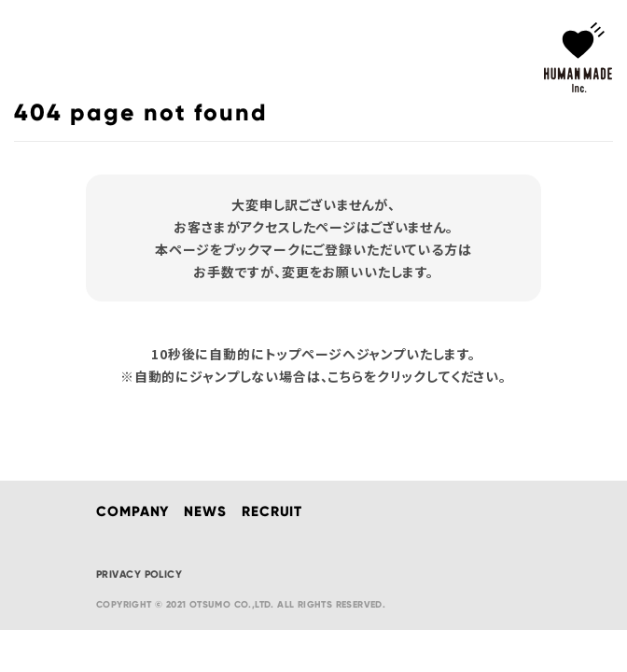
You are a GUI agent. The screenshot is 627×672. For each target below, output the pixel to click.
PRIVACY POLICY (139, 574)
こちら (346, 376)
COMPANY (132, 511)
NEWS (205, 511)
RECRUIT (272, 511)
